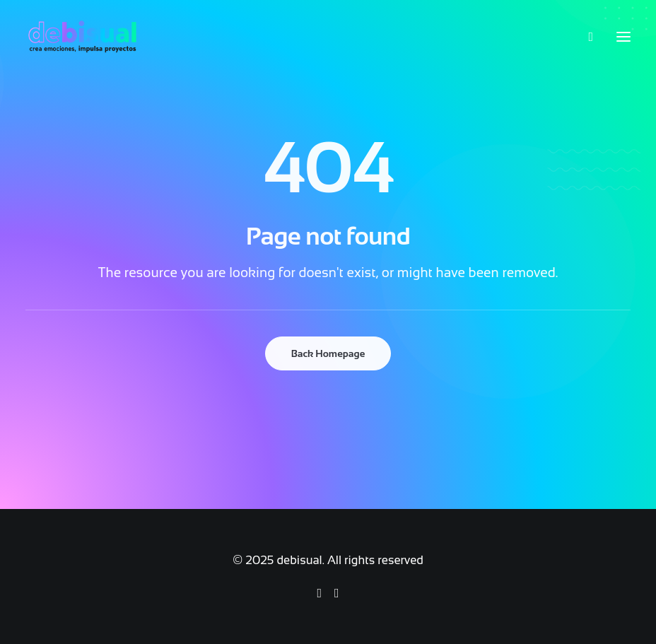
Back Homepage (328, 353)
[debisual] (82, 37)
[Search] (584, 37)
